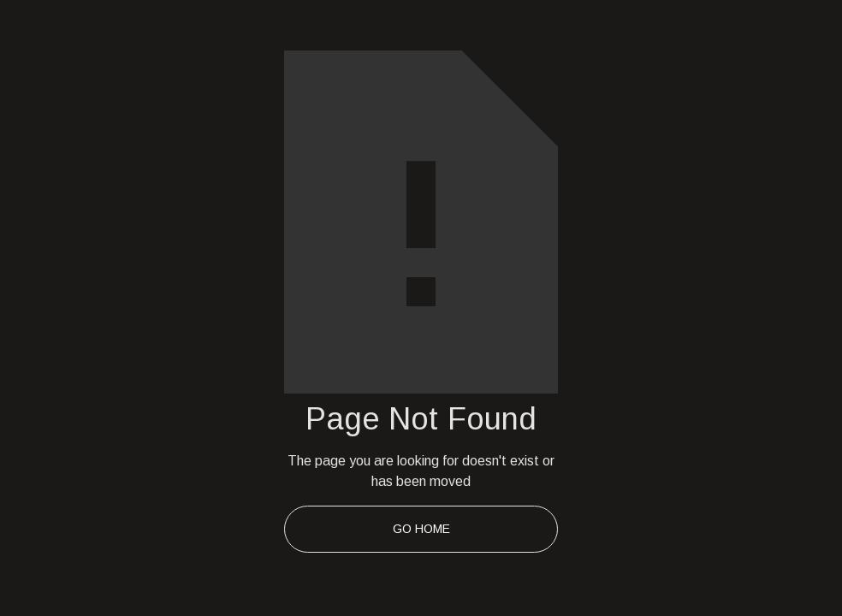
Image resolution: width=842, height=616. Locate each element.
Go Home (421, 529)
